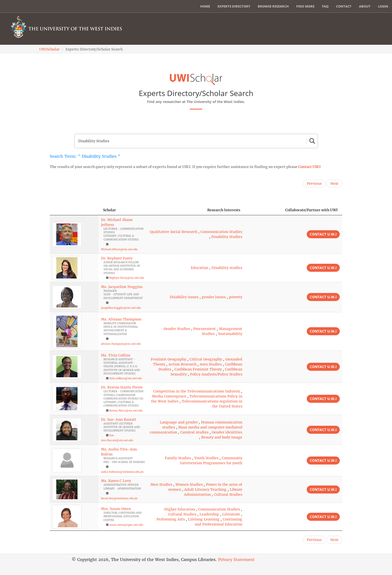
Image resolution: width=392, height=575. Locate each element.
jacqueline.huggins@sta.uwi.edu (121, 308)
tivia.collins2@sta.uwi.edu (125, 378)
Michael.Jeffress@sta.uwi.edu (119, 249)
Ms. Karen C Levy (116, 481)
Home (205, 6)
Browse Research (273, 6)
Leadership (209, 514)
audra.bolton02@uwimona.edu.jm (122, 472)
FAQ (325, 6)
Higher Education (180, 509)
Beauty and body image (222, 437)
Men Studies (161, 484)
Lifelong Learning (204, 519)
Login (383, 6)
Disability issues (184, 297)
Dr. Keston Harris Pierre (122, 387)
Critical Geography (206, 359)
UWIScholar (49, 49)
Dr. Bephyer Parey (117, 258)
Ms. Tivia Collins (116, 355)
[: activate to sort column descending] (74, 210)
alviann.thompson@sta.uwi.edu (121, 344)
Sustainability (230, 334)
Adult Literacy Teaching (205, 489)
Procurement (204, 329)
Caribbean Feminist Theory (198, 369)
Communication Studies (221, 232)
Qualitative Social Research (173, 232)
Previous (314, 183)
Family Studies (178, 458)
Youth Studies (206, 458)
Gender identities (227, 432)
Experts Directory (234, 6)
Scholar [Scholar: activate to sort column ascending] (109, 210)
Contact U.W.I (309, 167)
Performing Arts (171, 519)
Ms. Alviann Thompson (121, 319)
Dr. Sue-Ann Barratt (119, 419)
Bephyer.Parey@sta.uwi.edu (127, 278)
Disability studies (227, 268)
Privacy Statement (236, 559)
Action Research (182, 364)
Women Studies (189, 484)
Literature (231, 514)
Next (334, 183)
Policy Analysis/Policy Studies (216, 374)
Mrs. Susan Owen (116, 509)
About (365, 6)
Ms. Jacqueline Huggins (122, 287)
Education (199, 268)
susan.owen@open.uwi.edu (126, 525)
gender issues (214, 297)
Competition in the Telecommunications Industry (197, 391)
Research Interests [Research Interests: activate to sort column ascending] (224, 210)
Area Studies (211, 364)
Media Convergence (169, 396)
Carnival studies (194, 432)
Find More (305, 6)
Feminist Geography (168, 359)
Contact (344, 6)
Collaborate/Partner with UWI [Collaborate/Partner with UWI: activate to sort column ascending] (311, 210)
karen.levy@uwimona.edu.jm (119, 498)
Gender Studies (177, 329)
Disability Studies (227, 237)
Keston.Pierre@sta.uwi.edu (126, 411)
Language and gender (179, 422)
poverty (236, 297)
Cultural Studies (228, 494)
